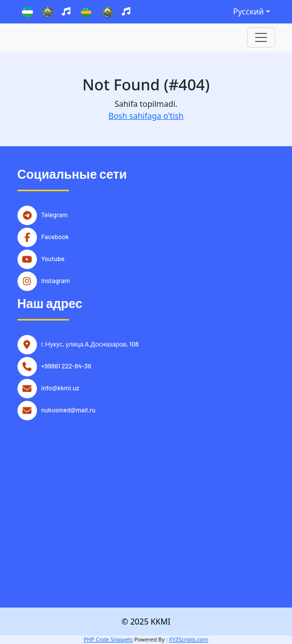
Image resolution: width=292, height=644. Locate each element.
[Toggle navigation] (261, 37)
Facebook (55, 236)
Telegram (55, 214)
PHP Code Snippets (108, 639)
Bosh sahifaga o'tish (146, 116)
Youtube (53, 258)
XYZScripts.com (188, 639)
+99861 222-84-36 (66, 365)
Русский (248, 11)
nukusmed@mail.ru (69, 409)
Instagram (56, 280)
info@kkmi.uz (60, 387)
